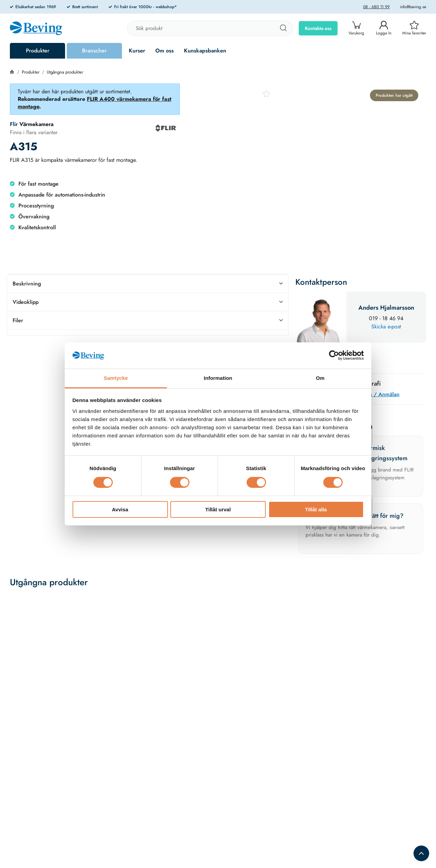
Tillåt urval (218, 509)
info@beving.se (413, 7)
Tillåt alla (316, 509)
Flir (14, 124)
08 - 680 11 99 (376, 7)
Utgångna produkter (65, 72)
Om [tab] (320, 378)
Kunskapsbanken (205, 51)
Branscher (94, 51)
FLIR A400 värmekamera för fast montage (95, 103)
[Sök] (283, 28)
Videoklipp (148, 302)
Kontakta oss (318, 28)
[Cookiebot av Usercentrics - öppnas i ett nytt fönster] (334, 355)
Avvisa (120, 509)
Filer (148, 320)
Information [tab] (218, 378)
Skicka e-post (386, 327)
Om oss (165, 51)
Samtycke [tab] (116, 378)
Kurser (137, 51)
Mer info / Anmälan (376, 394)
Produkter (38, 51)
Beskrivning (148, 284)
